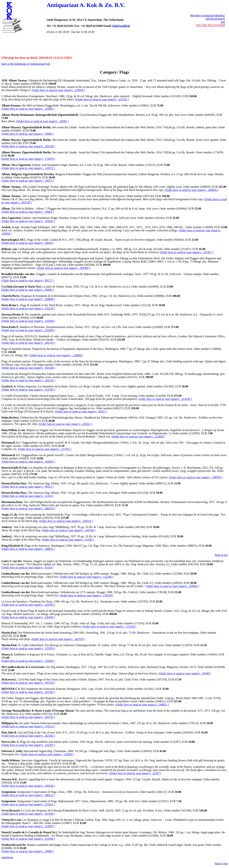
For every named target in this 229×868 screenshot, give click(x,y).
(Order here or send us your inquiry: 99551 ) (28, 487)
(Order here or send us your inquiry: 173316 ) (109, 627)
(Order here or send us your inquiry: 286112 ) (28, 795)
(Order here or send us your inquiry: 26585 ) (42, 121)
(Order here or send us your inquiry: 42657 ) (81, 411)
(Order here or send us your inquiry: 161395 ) (28, 390)
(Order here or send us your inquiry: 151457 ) (186, 252)
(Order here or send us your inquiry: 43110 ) (27, 567)
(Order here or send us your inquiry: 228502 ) (172, 586)
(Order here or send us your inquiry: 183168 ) (28, 368)
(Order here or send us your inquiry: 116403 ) (28, 661)
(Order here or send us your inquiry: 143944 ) (28, 321)
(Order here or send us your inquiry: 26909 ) (28, 290)
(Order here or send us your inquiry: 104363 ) (28, 462)
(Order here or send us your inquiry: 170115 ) (28, 726)
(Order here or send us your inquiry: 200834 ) (191, 190)
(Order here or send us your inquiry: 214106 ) (165, 399)
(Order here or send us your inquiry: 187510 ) (28, 683)
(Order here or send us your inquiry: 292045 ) (28, 617)
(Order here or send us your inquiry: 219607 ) (28, 826)
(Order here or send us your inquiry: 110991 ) (28, 109)
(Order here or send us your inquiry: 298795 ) (196, 477)
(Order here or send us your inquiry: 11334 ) (27, 496)
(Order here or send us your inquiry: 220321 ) (65, 424)
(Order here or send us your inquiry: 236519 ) (66, 521)
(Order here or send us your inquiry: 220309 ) (28, 330)
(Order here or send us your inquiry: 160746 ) (69, 530)
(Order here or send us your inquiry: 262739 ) (58, 639)
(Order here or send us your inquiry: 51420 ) (68, 540)
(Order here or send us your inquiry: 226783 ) (28, 605)
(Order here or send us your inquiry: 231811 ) (28, 804)
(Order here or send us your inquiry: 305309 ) (63, 268)
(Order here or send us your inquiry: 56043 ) (28, 243)
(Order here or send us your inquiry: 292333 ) (28, 343)
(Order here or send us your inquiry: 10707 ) (135, 773)
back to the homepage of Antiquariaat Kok (26, 64)
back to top (221, 555)
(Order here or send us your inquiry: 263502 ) (28, 736)
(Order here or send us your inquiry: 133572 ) (28, 168)
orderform (7, 857)
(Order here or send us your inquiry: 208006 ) (28, 299)
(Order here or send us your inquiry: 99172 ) (28, 280)
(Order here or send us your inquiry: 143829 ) (47, 754)
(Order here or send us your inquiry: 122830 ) (138, 437)
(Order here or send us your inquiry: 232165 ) (102, 99)
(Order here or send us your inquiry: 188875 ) (28, 549)
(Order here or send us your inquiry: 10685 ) (28, 134)
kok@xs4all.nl (121, 26)
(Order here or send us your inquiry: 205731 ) (28, 717)
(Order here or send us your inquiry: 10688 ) (28, 851)
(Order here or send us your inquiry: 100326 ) (28, 786)
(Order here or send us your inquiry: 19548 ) (185, 673)
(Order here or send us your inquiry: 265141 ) (28, 380)
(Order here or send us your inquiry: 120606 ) (56, 355)
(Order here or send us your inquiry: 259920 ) (58, 90)
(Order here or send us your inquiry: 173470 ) (28, 159)
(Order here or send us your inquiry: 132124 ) (28, 308)
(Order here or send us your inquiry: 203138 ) (28, 146)
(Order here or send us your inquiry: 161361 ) (28, 692)
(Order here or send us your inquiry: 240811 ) (142, 705)
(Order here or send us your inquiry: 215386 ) (28, 839)
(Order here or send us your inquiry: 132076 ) (28, 648)
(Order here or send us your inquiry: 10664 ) (28, 212)
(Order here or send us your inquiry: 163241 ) (28, 221)
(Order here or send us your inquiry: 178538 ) (87, 595)
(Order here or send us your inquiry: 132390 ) (87, 577)
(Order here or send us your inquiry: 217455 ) (45, 449)
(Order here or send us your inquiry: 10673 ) (28, 181)
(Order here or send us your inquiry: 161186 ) (28, 814)
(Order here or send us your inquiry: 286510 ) (28, 508)
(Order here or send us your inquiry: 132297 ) (28, 745)
